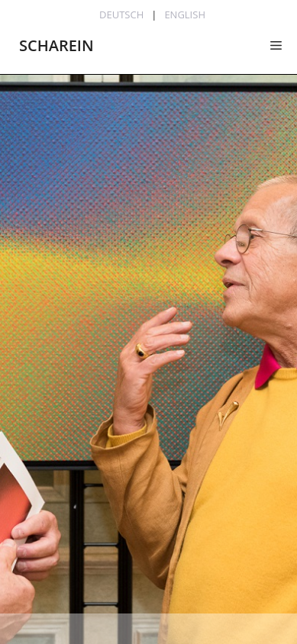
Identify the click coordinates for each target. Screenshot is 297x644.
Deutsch (121, 14)
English (185, 14)
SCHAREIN (56, 45)
